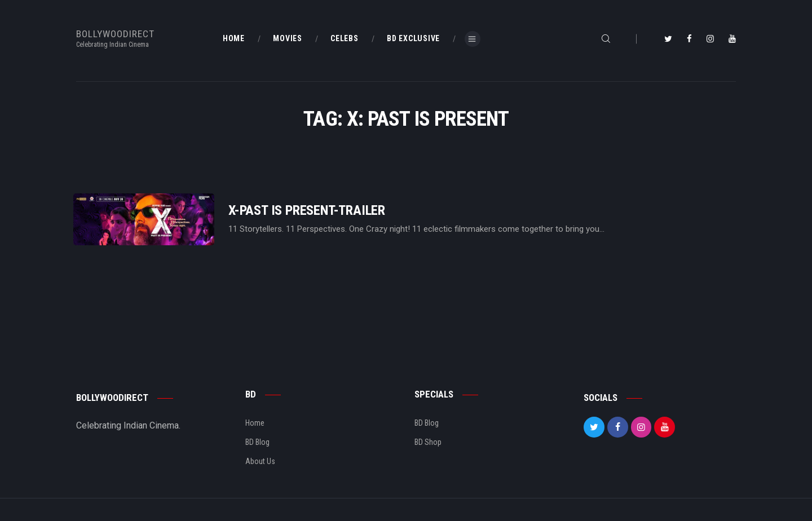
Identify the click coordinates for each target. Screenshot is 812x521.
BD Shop (428, 442)
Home (255, 423)
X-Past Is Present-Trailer (307, 211)
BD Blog (257, 442)
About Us (260, 461)
